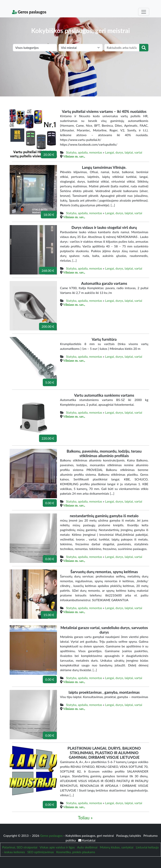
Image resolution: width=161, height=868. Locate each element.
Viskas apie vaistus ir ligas (57, 847)
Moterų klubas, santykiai (117, 847)
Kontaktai (87, 840)
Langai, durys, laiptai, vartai (124, 152)
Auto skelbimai (87, 847)
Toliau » (85, 818)
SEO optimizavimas (41, 852)
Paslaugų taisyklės (129, 835)
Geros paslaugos (29, 12)
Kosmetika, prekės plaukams (76, 852)
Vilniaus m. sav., (74, 156)
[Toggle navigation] (144, 12)
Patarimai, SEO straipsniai (20, 847)
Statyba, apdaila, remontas (84, 152)
